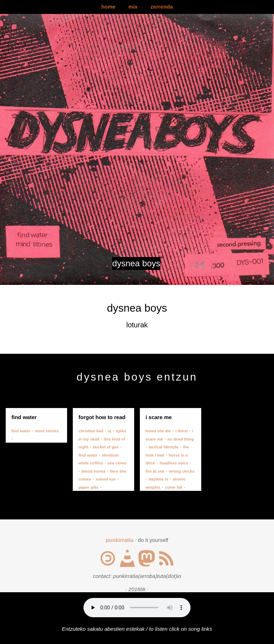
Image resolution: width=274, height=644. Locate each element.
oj (110, 431)
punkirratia (120, 540)
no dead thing (181, 439)
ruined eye (106, 479)
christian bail (91, 431)
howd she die (158, 431)
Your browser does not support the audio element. (137, 608)
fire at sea (155, 471)
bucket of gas (106, 447)
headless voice (174, 463)
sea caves (117, 463)
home (108, 7)
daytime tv (158, 479)
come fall (174, 487)
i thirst (182, 431)
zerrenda (162, 7)
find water (21, 431)
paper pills (88, 487)
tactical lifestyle (163, 447)
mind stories (47, 431)
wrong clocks (182, 471)
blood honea (93, 471)
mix (133, 7)
